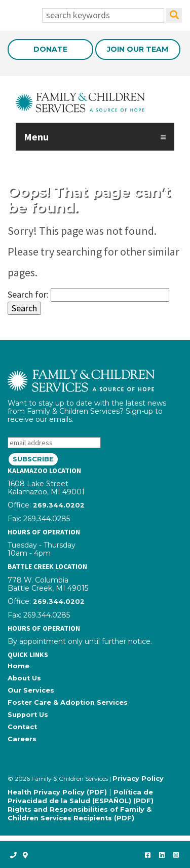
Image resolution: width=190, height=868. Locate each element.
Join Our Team (138, 49)
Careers (22, 739)
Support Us (28, 715)
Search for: (28, 294)
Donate (50, 49)
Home (18, 666)
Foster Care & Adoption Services (68, 702)
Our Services (31, 690)
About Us (24, 678)
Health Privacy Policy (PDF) (57, 792)
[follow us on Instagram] (176, 855)
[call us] (13, 855)
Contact (22, 727)
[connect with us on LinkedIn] (162, 855)
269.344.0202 (59, 505)
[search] (174, 15)
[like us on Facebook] (147, 855)
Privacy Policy (138, 779)
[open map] (25, 855)
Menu (36, 137)
